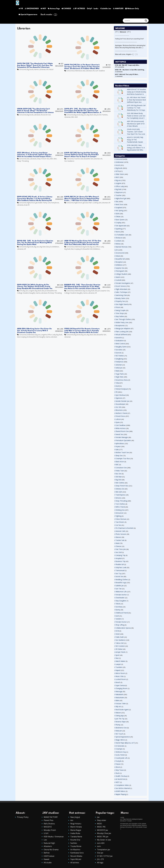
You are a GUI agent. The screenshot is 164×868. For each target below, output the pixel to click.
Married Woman (121, 247)
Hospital (119, 558)
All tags (100, 863)
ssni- (99, 846)
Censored (23, 69)
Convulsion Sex (121, 468)
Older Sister (120, 174)
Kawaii (46, 859)
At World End (120, 779)
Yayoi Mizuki (76, 859)
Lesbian (118, 241)
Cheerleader (120, 598)
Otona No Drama (51, 850)
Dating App (120, 716)
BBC (117, 465)
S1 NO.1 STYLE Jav (105, 856)
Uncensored (120, 253)
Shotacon (119, 238)
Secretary (119, 607)
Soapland (119, 208)
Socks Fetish (120, 755)
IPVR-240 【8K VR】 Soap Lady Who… (127, 65)
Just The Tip (120, 719)
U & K (46, 833)
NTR (21, 291)
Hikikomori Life (121, 592)
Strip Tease (120, 770)
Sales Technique (121, 292)
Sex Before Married (123, 788)
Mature (118, 713)
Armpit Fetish (120, 652)
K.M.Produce (49, 856)
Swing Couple (120, 310)
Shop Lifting (120, 625)
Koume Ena (75, 840)
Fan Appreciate (121, 226)
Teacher (77, 159)
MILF (117, 177)
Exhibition (55, 247)
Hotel (117, 634)
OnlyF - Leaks (93, 9)
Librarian (42, 69)
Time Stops (120, 313)
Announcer (119, 513)
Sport (117, 655)
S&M (117, 214)
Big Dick (119, 480)
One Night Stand (122, 304)
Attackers (48, 846)
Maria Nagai (76, 830)
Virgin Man (119, 377)
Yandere (119, 619)
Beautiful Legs (121, 582)
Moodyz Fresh (50, 830)
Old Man (119, 477)
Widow (118, 244)
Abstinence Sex (121, 728)
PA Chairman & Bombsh (124, 528)
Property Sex (120, 301)
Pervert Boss (120, 416)
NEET (118, 782)
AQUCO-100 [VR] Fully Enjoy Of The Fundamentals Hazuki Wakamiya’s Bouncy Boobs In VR (135, 142)
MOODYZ (48, 827)
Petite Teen (120, 471)
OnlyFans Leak (121, 567)
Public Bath (120, 637)
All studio (48, 863)
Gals (117, 449)
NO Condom (120, 646)
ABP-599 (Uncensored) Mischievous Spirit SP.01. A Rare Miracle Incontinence (136, 125)
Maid (117, 371)
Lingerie (32, 291)
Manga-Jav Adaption (123, 328)
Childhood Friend (122, 613)
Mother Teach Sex (122, 452)
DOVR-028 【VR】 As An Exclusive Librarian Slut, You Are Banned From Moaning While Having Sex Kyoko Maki (35, 243)
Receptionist (120, 325)
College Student (23, 293)
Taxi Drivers (120, 522)
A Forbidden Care (122, 235)
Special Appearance (28, 15)
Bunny (118, 610)
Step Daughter (121, 601)
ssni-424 (101, 843)
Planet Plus (49, 820)
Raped (118, 670)
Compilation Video (122, 785)
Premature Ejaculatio (123, 440)
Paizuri (51, 69)
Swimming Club (121, 295)
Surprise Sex (105, 291)
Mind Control (120, 344)
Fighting (118, 516)
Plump (118, 725)
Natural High (49, 843)
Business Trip (120, 561)
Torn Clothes (120, 504)
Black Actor (120, 462)
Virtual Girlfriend (121, 334)
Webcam (119, 731)
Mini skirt (74, 117)
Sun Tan (119, 589)
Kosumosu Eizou (122, 380)
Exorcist (118, 353)
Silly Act (118, 706)
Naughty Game (35, 293)
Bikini (117, 700)
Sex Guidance (69, 161)
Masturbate (120, 697)
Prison (118, 307)
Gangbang (119, 359)
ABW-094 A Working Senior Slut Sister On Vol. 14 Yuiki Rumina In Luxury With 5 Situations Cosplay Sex (34, 331)
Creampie (119, 749)
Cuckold (118, 280)
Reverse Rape (121, 722)
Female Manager (122, 437)
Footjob (118, 761)
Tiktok (118, 604)
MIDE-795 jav (103, 837)
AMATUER (118, 9)
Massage (119, 691)
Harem (36, 69)
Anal (26, 205)
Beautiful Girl (88, 159)
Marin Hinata (76, 827)
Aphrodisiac (120, 443)
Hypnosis (119, 398)
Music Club (119, 676)
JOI (98, 115)
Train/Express (120, 495)
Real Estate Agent (122, 710)
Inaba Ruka (75, 833)
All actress (75, 863)
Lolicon (118, 419)
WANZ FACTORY (51, 817)
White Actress (121, 428)
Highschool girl (32, 203)
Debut (118, 256)
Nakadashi (119, 694)
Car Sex (118, 525)
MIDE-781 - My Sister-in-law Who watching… (130, 70)
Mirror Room (120, 673)
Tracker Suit (120, 540)
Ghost (118, 767)
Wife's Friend (120, 507)
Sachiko (74, 843)
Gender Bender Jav (122, 401)
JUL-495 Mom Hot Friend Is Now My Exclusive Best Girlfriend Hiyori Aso (136, 100)
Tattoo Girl (119, 643)
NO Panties (103, 115)
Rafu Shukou (49, 824)
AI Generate (120, 746)
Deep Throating (23, 161)
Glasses (118, 537)
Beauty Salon (120, 298)
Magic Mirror (120, 740)
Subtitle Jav (106, 9)
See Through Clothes (123, 319)
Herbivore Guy (121, 752)
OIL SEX (118, 407)
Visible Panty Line (44, 203)
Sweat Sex (119, 434)
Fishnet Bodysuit (122, 389)
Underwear (78, 71)
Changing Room (121, 688)
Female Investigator (123, 283)
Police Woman (121, 519)
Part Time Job (121, 549)
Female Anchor (121, 595)
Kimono (118, 498)
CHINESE (66, 9)
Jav (98, 817)
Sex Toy (118, 573)
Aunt (117, 616)
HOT (43, 9)
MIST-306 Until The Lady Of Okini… (127, 74)
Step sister (102, 820)
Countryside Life (121, 758)
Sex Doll (119, 552)
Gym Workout (121, 395)
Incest (118, 165)
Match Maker (120, 661)
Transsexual (120, 570)
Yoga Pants (120, 374)
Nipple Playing (121, 794)
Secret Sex (47, 115)
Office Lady (100, 247)
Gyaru (118, 422)
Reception (119, 262)
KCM (117, 631)
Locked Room (121, 679)
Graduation (120, 341)
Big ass (84, 115)
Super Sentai (120, 685)
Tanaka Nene (76, 837)
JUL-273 (100, 859)
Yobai (118, 383)
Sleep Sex (119, 456)
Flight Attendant (121, 289)
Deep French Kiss (43, 159)
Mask (117, 543)
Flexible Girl (120, 564)
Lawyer (118, 664)
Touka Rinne (76, 846)
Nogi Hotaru (76, 824)
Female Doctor (121, 622)
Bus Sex (118, 474)
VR (21, 9)
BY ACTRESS (79, 9)
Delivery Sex (120, 489)
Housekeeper (120, 404)
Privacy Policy (23, 817)
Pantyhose (55, 203)
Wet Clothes (120, 483)
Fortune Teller (121, 704)
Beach (118, 682)
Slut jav (100, 853)
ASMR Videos (120, 791)
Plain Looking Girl (95, 203)
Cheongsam (120, 271)
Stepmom (119, 192)
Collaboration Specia (123, 628)
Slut (84, 71)
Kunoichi (119, 338)
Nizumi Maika (76, 856)
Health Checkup (121, 776)
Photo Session (121, 534)
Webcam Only (132, 9)
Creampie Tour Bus (123, 458)
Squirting (119, 229)
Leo (45, 840)
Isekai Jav (119, 368)
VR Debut (119, 649)
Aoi (72, 820)
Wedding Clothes (122, 580)
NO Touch (119, 734)
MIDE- (100, 824)
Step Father (120, 316)
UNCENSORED (32, 9)
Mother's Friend (121, 413)
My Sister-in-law (104, 840)
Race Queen (120, 220)
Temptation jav (104, 850)
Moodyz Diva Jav (104, 833)
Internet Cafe (120, 531)
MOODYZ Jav (102, 830)
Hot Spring (119, 210)
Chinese (118, 546)
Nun (117, 658)
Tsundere (119, 667)
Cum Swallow (100, 71)
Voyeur (118, 446)
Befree (47, 853)
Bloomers (119, 410)
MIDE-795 (101, 827)
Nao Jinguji (75, 817)
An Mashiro (75, 850)
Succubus (119, 350)
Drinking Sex (120, 510)
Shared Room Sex (122, 431)
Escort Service (121, 286)
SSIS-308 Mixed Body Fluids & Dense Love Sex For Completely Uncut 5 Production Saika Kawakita (136, 118)
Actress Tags (54, 9)
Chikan (118, 217)
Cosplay (77, 249)
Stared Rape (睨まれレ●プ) (125, 743)
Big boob (30, 69)
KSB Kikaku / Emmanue (54, 837)
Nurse (118, 232)
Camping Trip (120, 555)
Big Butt (90, 115)
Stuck (117, 773)
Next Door (119, 204)
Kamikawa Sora (77, 853)
